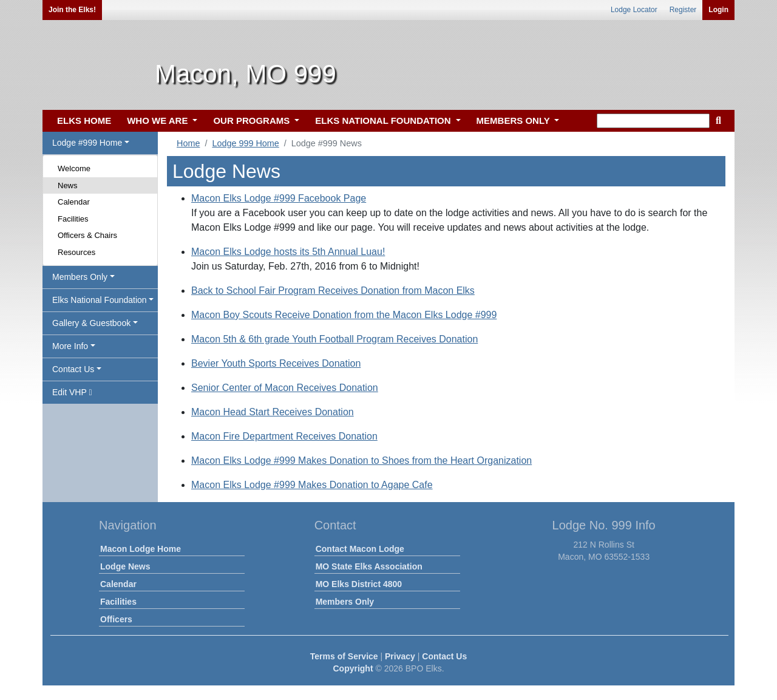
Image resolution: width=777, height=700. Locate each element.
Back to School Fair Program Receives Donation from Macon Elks (333, 291)
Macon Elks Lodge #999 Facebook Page (279, 198)
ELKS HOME (84, 121)
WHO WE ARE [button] (158, 121)
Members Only (345, 602)
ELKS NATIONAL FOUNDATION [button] (384, 121)
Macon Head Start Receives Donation (273, 412)
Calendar (74, 202)
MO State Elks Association (369, 566)
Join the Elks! (72, 10)
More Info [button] (70, 346)
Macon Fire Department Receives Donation (284, 436)
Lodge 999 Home (245, 143)
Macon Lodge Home (141, 549)
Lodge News (125, 566)
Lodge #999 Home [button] (87, 143)
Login (718, 10)
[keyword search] (653, 121)
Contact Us (444, 656)
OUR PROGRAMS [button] (253, 121)
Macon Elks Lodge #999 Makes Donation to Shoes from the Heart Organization (361, 460)
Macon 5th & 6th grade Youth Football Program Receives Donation (334, 339)
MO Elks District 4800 (359, 584)
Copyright (353, 668)
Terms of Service (344, 656)
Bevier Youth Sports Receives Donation (276, 363)
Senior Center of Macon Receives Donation (285, 388)
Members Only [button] (80, 277)
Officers (116, 619)
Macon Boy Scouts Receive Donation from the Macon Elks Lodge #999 (344, 315)
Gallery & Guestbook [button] (91, 323)
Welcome (74, 168)
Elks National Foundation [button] (100, 300)
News (68, 185)
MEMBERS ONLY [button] (514, 121)
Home (188, 143)
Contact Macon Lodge (360, 549)
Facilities (73, 219)
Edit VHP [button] (72, 392)
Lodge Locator (634, 10)
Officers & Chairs (87, 235)
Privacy (400, 656)
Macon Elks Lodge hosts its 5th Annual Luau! (288, 252)
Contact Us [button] (73, 369)
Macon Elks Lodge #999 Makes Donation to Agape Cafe (312, 485)
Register (683, 10)
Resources (76, 252)
